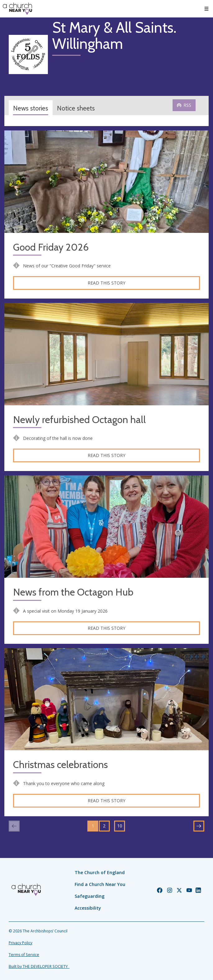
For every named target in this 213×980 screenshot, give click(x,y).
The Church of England (100, 872)
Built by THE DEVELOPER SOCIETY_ (39, 966)
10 (120, 826)
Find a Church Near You (100, 884)
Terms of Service (24, 955)
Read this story (106, 283)
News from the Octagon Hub (73, 592)
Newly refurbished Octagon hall (79, 420)
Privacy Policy (21, 943)
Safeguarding (90, 896)
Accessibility (88, 908)
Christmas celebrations (60, 765)
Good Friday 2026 (51, 247)
